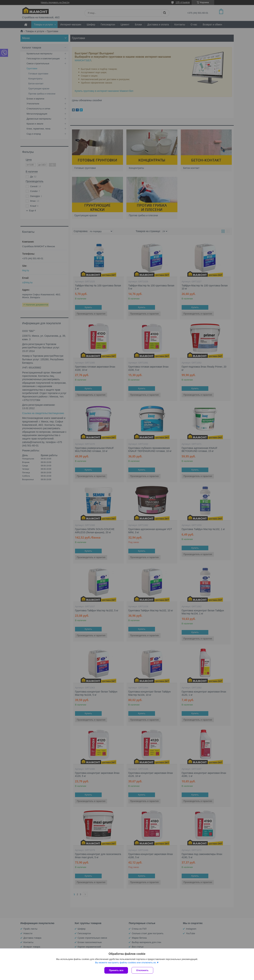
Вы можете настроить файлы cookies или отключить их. (126, 963)
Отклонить (142, 970)
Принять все (116, 970)
